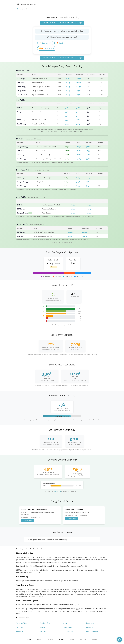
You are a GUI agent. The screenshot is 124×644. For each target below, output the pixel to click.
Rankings (50, 639)
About (29, 639)
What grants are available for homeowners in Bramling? (48, 540)
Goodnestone (68, 632)
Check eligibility (28, 521)
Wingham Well (21, 624)
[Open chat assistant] (119, 639)
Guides (39, 639)
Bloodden (20, 632)
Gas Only (62, 43)
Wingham (20, 628)
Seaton (42, 628)
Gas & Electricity (47, 49)
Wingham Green (45, 624)
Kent (19, 9)
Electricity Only (46, 43)
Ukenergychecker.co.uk (27, 4)
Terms (72, 639)
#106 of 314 (57, 492)
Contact (83, 639)
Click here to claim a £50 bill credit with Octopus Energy (62, 23)
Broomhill (90, 628)
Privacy (62, 639)
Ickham (66, 624)
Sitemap (95, 639)
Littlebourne (67, 628)
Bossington (90, 624)
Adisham (43, 632)
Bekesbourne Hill (92, 632)
